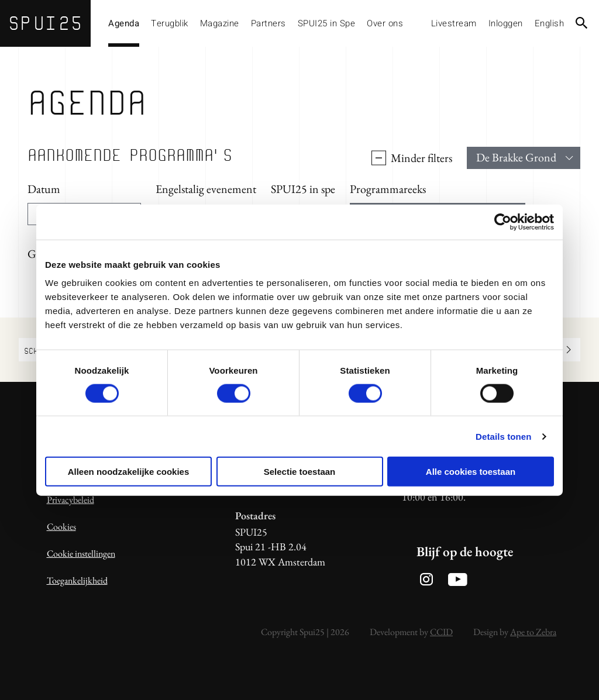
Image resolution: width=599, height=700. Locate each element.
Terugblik (170, 23)
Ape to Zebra (533, 632)
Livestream (454, 23)
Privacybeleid (70, 500)
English (550, 23)
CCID (441, 632)
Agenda (124, 23)
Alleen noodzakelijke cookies (129, 472)
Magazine (220, 23)
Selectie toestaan (300, 472)
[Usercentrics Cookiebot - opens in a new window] (503, 222)
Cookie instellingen (81, 554)
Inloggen (506, 23)
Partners (268, 23)
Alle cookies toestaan (471, 472)
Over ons (385, 23)
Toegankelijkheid (77, 580)
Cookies (61, 527)
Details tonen (503, 436)
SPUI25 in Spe (327, 23)
